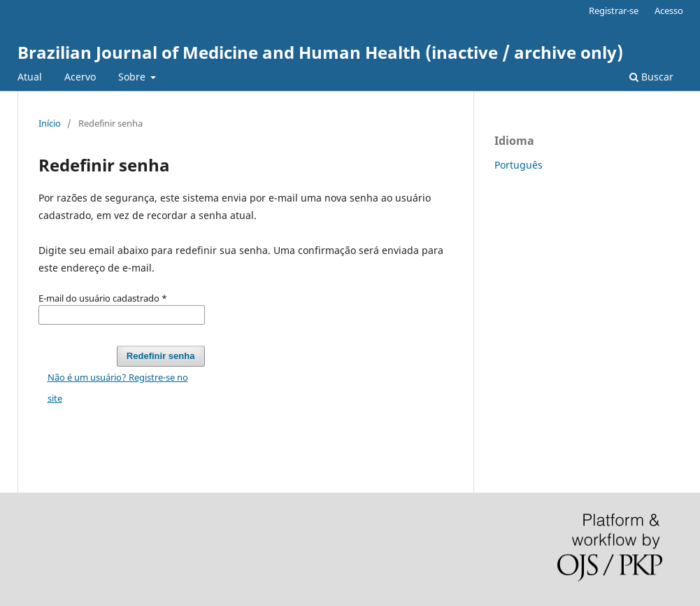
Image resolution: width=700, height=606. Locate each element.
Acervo (80, 77)
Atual (30, 77)
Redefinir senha (161, 356)
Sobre (133, 77)
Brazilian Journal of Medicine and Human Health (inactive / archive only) (320, 52)
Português (519, 165)
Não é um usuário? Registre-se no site (118, 388)
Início (50, 123)
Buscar (651, 77)
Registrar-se (614, 10)
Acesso (669, 10)
